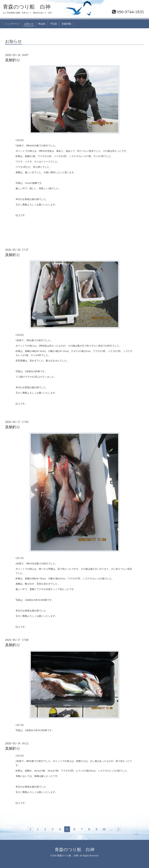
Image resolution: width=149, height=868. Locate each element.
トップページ (12, 24)
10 (104, 829)
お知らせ (29, 24)
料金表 (42, 24)
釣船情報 (66, 24)
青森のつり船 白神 (27, 7)
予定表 (54, 24)
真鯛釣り (13, 60)
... (111, 829)
